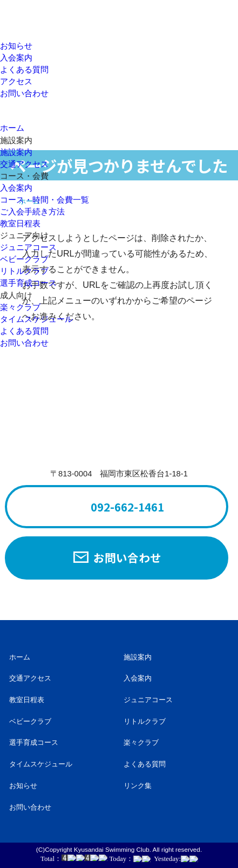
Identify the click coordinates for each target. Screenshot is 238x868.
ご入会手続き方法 (32, 212)
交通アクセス (24, 164)
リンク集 (138, 786)
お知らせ (16, 46)
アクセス (16, 82)
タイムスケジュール (36, 319)
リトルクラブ (24, 271)
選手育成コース (28, 283)
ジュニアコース (28, 247)
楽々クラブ (20, 307)
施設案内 (16, 152)
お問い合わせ (24, 93)
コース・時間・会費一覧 (45, 200)
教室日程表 (20, 224)
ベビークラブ (24, 259)
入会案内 (16, 58)
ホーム (20, 657)
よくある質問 (24, 70)
